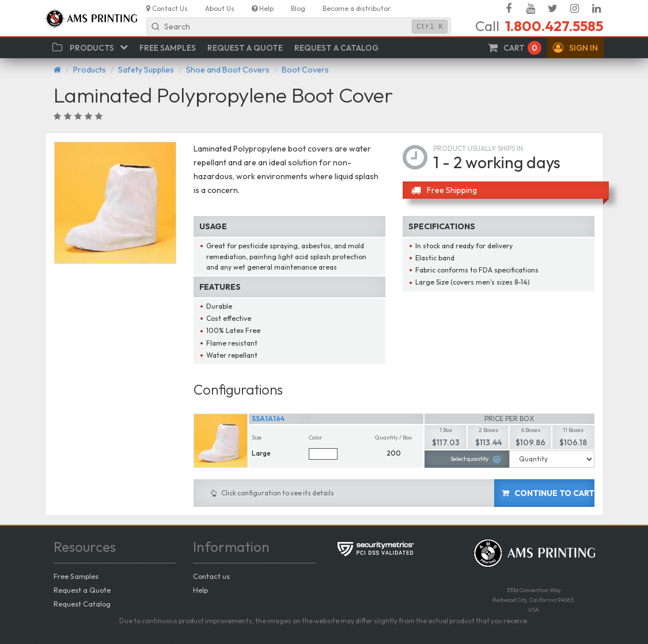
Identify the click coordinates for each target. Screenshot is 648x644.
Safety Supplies (146, 70)
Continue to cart (548, 493)
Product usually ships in (478, 148)
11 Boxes (573, 430)
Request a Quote (82, 590)
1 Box (446, 430)
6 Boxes (531, 430)
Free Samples (76, 576)
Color (316, 437)
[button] (575, 48)
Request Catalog (82, 604)
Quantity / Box (393, 437)
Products (90, 70)
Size (257, 437)
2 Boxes (488, 430)
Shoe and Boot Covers (228, 70)
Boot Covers (305, 70)
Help (200, 590)
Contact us (211, 576)
